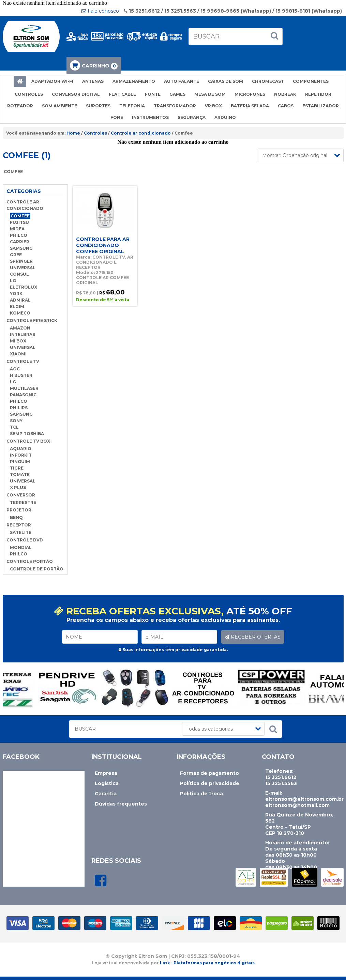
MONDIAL (21, 547)
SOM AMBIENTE (59, 106)
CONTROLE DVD (25, 540)
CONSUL (19, 274)
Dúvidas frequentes (121, 804)
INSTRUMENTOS (150, 117)
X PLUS (18, 487)
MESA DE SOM (210, 94)
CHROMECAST (268, 81)
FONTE (153, 94)
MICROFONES (250, 94)
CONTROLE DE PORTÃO (37, 569)
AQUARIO (21, 449)
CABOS (286, 106)
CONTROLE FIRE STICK (32, 320)
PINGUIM (20, 462)
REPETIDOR (318, 94)
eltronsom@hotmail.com (297, 805)
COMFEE (20, 216)
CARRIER (20, 242)
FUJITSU (19, 222)
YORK (16, 294)
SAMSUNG (21, 248)
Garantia (106, 794)
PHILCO (19, 235)
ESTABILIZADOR (321, 106)
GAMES (177, 94)
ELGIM (17, 307)
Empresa (106, 773)
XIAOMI (18, 354)
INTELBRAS (22, 334)
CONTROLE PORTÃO (30, 561)
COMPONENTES (311, 81)
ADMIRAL (20, 300)
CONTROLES (29, 94)
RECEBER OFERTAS (253, 637)
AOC (15, 369)
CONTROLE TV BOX (28, 441)
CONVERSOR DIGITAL (76, 94)
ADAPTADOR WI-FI (52, 81)
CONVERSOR (21, 495)
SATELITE (21, 532)
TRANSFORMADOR (175, 106)
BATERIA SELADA (250, 106)
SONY (16, 421)
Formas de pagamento (209, 773)
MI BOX (18, 341)
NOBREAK (285, 94)
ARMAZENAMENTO (134, 81)
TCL (14, 427)
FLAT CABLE (122, 94)
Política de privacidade (210, 783)
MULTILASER (24, 388)
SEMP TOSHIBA (27, 434)
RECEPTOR (19, 525)
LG (13, 281)
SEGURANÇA (192, 117)
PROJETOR (19, 510)
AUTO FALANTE (182, 81)
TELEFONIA (132, 106)
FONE (117, 117)
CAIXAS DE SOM (225, 81)
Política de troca (201, 794)
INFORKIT (21, 455)
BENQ (16, 517)
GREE (16, 255)
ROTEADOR (20, 106)
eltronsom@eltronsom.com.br (304, 799)
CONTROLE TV (23, 361)
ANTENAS (93, 81)
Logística (107, 783)
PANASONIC (23, 395)
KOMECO (20, 313)
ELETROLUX (24, 287)
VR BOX (213, 106)
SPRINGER (21, 261)
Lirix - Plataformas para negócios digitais (207, 963)
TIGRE (17, 468)
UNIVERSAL (23, 268)
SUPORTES (98, 106)
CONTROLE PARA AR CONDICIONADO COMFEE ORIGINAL (103, 245)
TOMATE (20, 474)
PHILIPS (19, 408)
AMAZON (20, 328)
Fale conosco (100, 11)
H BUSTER (21, 375)
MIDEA (17, 229)
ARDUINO (225, 117)
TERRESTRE (23, 502)
